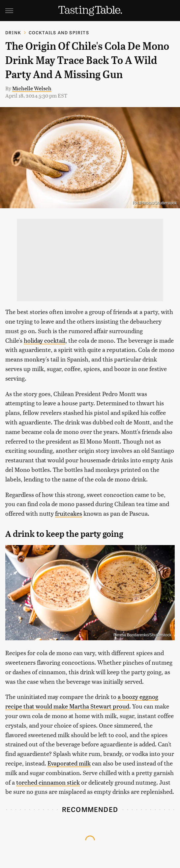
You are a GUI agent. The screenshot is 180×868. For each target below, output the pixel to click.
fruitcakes (69, 513)
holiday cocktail (45, 340)
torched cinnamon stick (48, 782)
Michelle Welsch (32, 88)
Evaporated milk (69, 763)
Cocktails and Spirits (59, 32)
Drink (13, 32)
